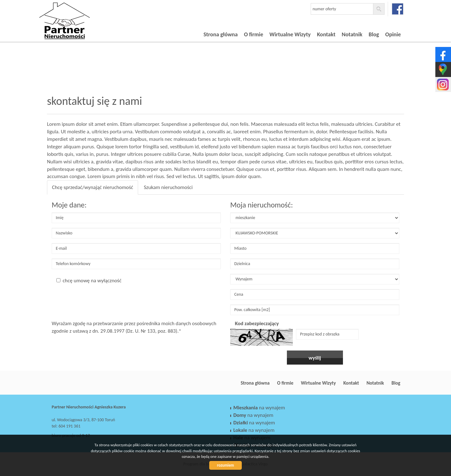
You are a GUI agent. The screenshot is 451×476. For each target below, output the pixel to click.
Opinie (393, 34)
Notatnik (352, 34)
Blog (374, 34)
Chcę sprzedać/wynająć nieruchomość (93, 187)
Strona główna (221, 34)
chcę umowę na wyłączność (89, 281)
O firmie (254, 34)
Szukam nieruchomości (168, 187)
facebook (398, 9)
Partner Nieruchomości (96, 383)
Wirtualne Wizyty (290, 34)
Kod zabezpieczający (257, 323)
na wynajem (259, 408)
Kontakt (326, 34)
